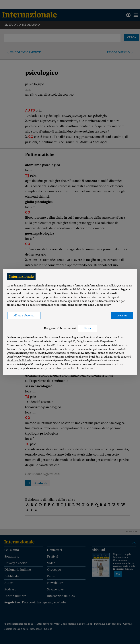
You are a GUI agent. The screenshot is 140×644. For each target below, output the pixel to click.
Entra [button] (88, 329)
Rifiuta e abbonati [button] (24, 316)
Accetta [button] (122, 316)
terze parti (72, 349)
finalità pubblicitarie (20, 361)
